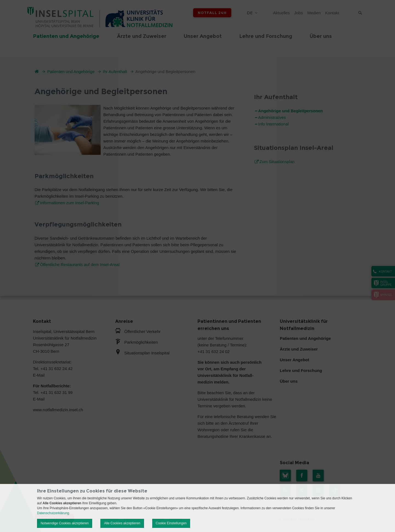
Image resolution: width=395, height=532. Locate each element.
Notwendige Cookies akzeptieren (65, 523)
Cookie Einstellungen (171, 523)
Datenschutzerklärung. (53, 513)
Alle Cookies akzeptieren (122, 523)
